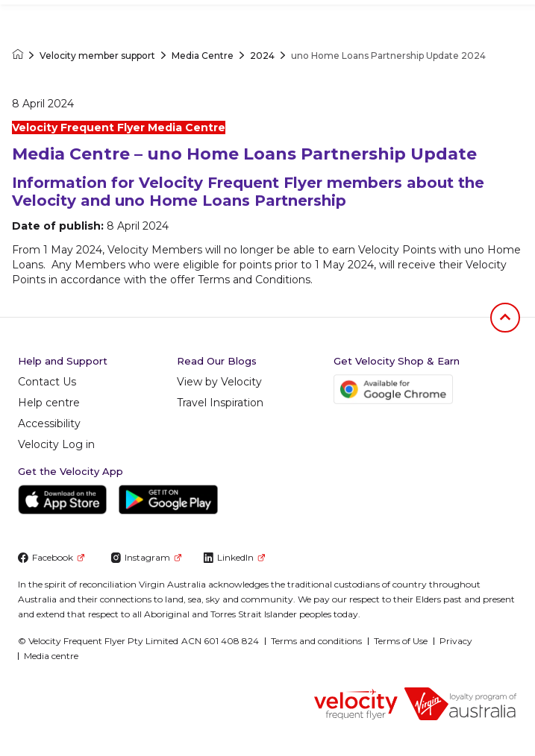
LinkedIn (234, 557)
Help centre (49, 403)
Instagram (146, 557)
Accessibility (49, 423)
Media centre (51, 656)
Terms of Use (401, 641)
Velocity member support (97, 56)
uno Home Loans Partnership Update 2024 (388, 56)
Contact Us (47, 382)
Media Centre (203, 56)
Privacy (456, 641)
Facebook (51, 557)
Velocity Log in (56, 444)
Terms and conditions (316, 641)
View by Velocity (219, 382)
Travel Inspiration (220, 403)
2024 (262, 56)
